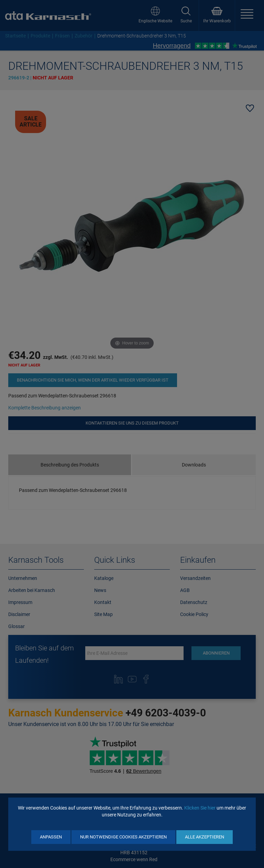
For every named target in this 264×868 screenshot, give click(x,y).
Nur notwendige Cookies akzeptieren (123, 837)
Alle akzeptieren (205, 837)
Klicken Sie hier (200, 808)
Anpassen (51, 837)
